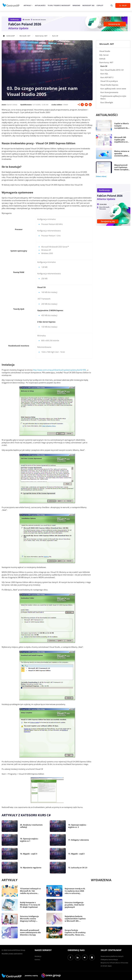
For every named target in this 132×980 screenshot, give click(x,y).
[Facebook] (70, 957)
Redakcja (38, 956)
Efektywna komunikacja (109, 959)
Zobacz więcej (101, 176)
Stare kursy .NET (41, 36)
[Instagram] (92, 957)
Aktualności (40, 5)
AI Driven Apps (106, 966)
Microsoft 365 (88, 5)
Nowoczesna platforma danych (112, 956)
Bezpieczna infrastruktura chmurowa (114, 963)
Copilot (100, 5)
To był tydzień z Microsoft (59, 5)
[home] (11, 5)
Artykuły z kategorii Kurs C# (26, 815)
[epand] (32, 5)
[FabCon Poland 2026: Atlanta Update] (66, 24)
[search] (112, 5)
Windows (76, 5)
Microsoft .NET (25, 36)
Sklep (123, 5)
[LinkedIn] (78, 957)
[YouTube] (85, 957)
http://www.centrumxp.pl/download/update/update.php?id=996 (59, 370)
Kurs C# (55, 36)
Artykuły (27, 5)
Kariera (37, 959)
